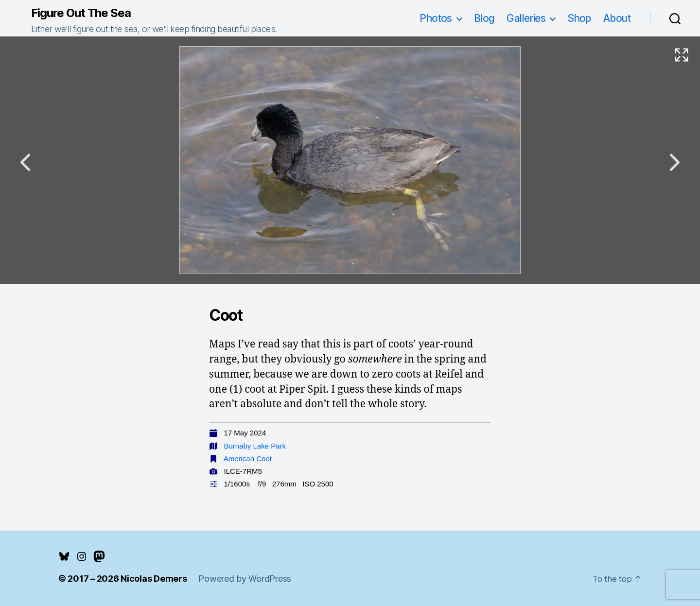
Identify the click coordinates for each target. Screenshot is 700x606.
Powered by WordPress (245, 579)
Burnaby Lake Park (255, 446)
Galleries (526, 18)
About (617, 18)
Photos (436, 18)
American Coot (248, 459)
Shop (579, 18)
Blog (484, 18)
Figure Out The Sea (81, 13)
